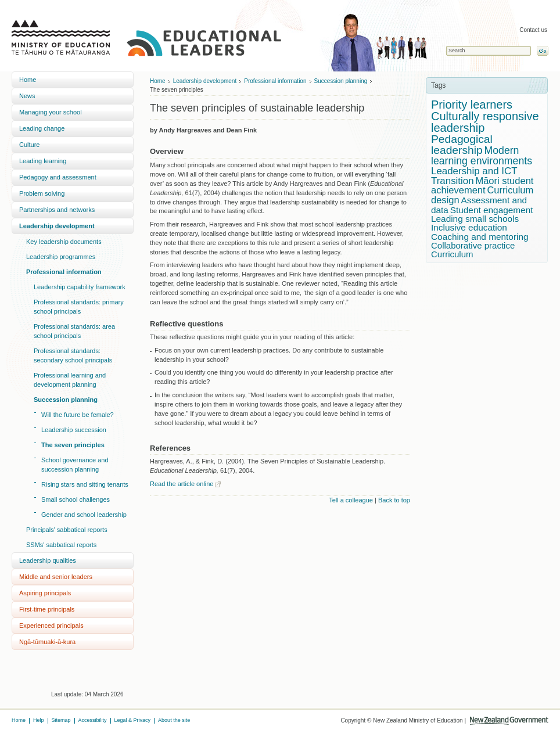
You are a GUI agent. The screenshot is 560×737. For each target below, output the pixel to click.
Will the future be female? (78, 415)
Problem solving (42, 193)
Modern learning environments (482, 156)
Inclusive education (469, 227)
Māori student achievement (482, 186)
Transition (453, 181)
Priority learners (472, 105)
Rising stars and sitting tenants (85, 484)
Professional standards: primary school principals (79, 307)
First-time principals (47, 609)
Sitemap (61, 720)
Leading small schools (475, 219)
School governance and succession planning (75, 465)
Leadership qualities (48, 560)
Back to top (394, 500)
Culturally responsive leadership (485, 122)
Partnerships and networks (57, 210)
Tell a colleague (351, 500)
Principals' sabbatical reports (67, 530)
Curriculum (452, 254)
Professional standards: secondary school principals (73, 355)
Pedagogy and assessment (58, 177)
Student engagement (492, 210)
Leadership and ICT (474, 171)
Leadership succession (74, 430)
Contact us (533, 30)
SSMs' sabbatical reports (61, 545)
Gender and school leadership (84, 515)
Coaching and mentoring (480, 237)
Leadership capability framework (80, 287)
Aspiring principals (45, 593)
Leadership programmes (61, 257)
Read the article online (182, 484)
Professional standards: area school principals (74, 331)
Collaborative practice (473, 245)
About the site (174, 720)
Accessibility (93, 720)
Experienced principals (51, 625)
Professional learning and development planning (70, 380)
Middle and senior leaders (56, 577)
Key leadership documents (64, 242)
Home (28, 80)
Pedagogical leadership (462, 145)
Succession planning (66, 400)
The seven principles (73, 445)
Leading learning (43, 161)
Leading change (42, 128)
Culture (29, 145)
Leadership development (57, 226)
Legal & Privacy (133, 720)
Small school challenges (76, 499)
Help (39, 720)
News (27, 96)
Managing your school (51, 112)
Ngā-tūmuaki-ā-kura (47, 642)
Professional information (64, 272)
